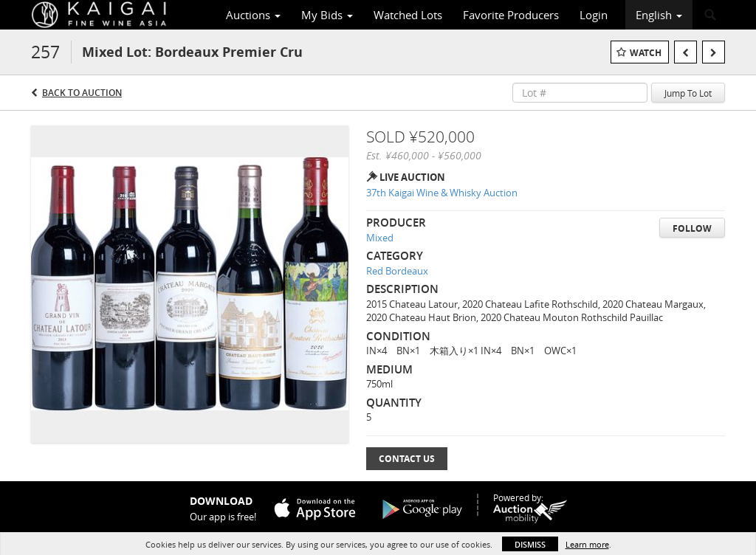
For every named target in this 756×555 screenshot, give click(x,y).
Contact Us (407, 459)
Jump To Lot (688, 93)
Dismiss (530, 544)
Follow (692, 228)
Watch (646, 53)
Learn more (587, 544)
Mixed (380, 238)
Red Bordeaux (397, 271)
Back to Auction (82, 93)
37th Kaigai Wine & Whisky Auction (442, 193)
